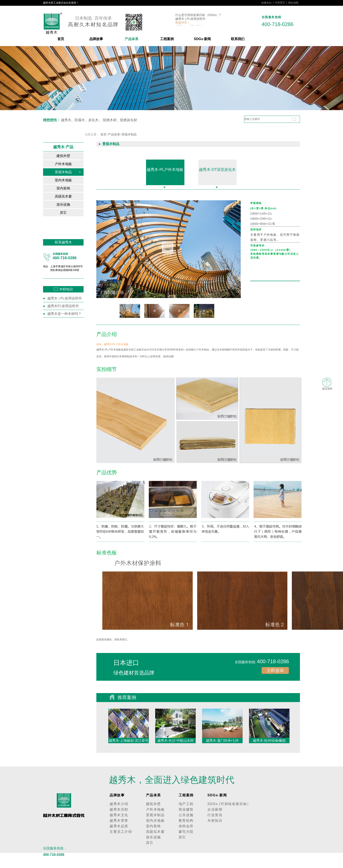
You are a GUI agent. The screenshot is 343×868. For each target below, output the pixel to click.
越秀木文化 (119, 815)
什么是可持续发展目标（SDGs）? (198, 15)
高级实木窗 (68, 196)
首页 (61, 39)
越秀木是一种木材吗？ (64, 314)
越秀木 (66, 120)
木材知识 (215, 821)
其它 (70, 213)
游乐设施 (69, 204)
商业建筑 (186, 809)
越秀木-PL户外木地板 (165, 170)
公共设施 (186, 815)
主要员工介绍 (121, 832)
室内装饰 (69, 188)
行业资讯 (215, 815)
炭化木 (93, 120)
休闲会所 (186, 826)
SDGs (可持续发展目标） (229, 804)
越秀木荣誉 (119, 821)
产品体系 (132, 39)
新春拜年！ (183, 23)
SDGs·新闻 (202, 39)
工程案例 (167, 39)
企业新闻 (215, 809)
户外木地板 (68, 164)
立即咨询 (275, 670)
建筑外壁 (69, 156)
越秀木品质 (119, 826)
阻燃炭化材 (129, 120)
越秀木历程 (119, 809)
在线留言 (280, 3)
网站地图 (293, 3)
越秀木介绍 (119, 804)
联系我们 (238, 39)
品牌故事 (96, 39)
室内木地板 (68, 180)
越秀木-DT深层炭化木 (217, 170)
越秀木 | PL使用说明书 (190, 19)
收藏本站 (266, 3)
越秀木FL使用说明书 (63, 306)
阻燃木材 (110, 120)
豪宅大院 (186, 832)
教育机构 (186, 821)
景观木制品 (68, 172)
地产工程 (186, 804)
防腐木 (80, 120)
